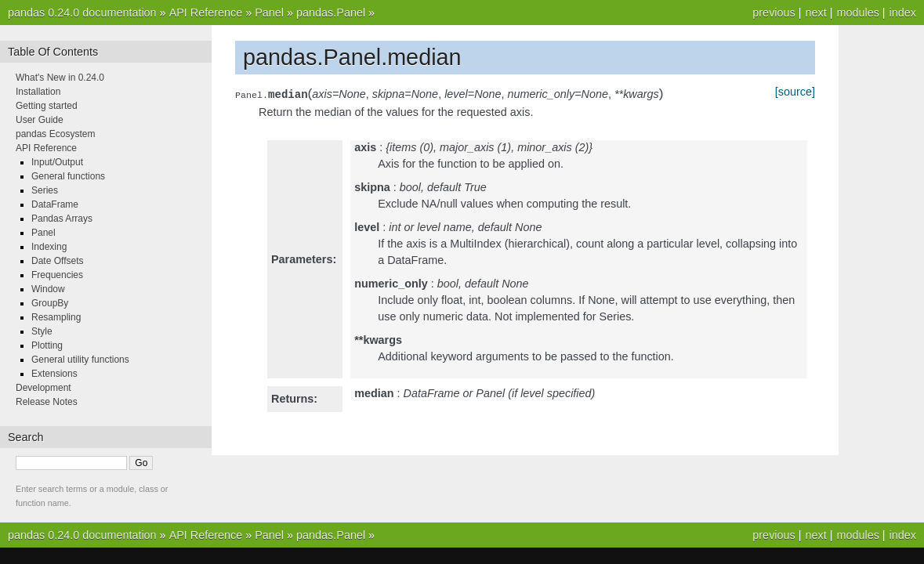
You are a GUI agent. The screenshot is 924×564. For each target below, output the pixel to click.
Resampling (56, 317)
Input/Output (57, 162)
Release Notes (47, 402)
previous (774, 13)
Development (43, 388)
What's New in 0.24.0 (60, 78)
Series (45, 190)
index (903, 13)
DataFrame (55, 204)
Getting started (47, 106)
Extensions (54, 374)
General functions (68, 176)
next (815, 13)
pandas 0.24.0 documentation (82, 13)
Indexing (49, 247)
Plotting (47, 345)
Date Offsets (57, 261)
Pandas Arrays (62, 219)
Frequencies (57, 275)
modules (857, 13)
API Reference (206, 13)
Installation (38, 92)
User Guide (40, 120)
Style (42, 331)
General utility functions (80, 360)
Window (48, 289)
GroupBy (50, 303)
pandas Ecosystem (55, 134)
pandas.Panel (331, 13)
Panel (269, 13)
